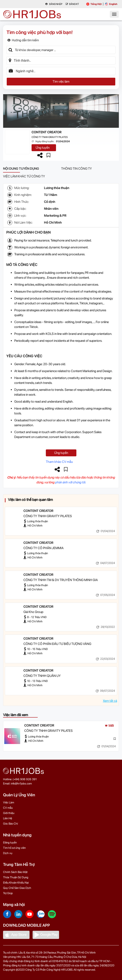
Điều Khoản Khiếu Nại (16, 883)
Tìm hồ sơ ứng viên (14, 848)
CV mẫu (8, 808)
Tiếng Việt (94, 4)
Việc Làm (9, 802)
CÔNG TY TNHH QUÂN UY (42, 676)
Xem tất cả (110, 701)
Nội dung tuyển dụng (21, 169)
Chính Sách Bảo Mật (15, 872)
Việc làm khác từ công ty (24, 176)
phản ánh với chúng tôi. (70, 482)
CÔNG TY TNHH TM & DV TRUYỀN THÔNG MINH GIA (61, 580)
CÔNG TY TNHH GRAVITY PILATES (50, 137)
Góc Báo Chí (10, 824)
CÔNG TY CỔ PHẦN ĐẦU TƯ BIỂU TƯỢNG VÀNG (57, 644)
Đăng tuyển (10, 842)
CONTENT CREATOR (47, 132)
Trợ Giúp (8, 893)
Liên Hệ (8, 818)
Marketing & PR (55, 216)
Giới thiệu (9, 813)
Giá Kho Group (33, 612)
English (111, 4)
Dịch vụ (8, 853)
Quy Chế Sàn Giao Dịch (17, 888)
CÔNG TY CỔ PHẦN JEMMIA (43, 548)
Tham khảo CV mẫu (59, 462)
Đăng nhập (54, 4)
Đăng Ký (72, 4)
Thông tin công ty (76, 169)
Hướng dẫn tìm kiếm (23, 40)
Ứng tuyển (43, 148)
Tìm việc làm (61, 81)
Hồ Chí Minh (53, 222)
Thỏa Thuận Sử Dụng (16, 877)
